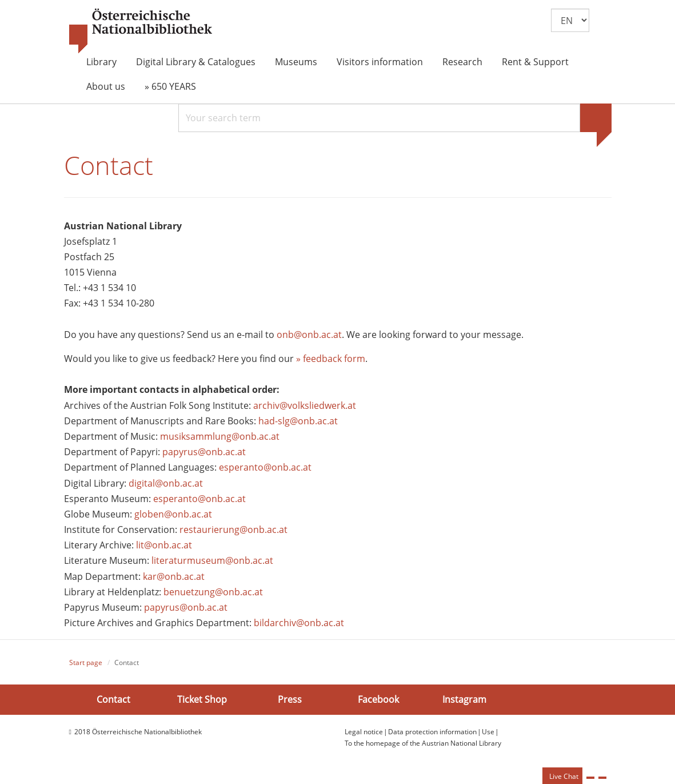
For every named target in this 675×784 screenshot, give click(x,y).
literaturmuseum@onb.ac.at (212, 561)
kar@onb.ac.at (174, 576)
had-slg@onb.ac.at (298, 421)
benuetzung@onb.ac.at (213, 592)
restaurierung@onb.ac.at (233, 530)
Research (462, 62)
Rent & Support (535, 62)
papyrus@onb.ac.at (204, 452)
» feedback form (331, 359)
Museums (296, 62)
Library (101, 62)
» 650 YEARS (170, 86)
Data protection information (432, 732)
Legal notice (364, 732)
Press (290, 699)
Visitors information (380, 62)
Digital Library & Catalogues (196, 62)
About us (106, 86)
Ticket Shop (202, 699)
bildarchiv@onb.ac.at (299, 623)
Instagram (464, 699)
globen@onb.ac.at (173, 514)
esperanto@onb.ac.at (265, 468)
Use (488, 732)
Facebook (378, 699)
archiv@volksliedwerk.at (305, 405)
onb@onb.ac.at (309, 335)
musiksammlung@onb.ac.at (220, 436)
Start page (86, 663)
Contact (113, 699)
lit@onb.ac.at (164, 545)
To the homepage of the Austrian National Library (423, 743)
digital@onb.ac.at (166, 483)
